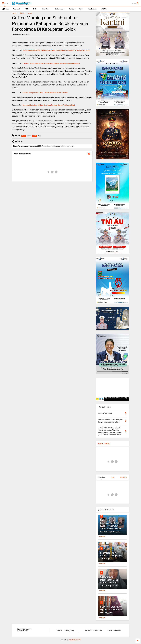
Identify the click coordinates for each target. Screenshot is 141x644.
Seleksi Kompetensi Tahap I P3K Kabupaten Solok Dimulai (45, 93)
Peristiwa (46, 9)
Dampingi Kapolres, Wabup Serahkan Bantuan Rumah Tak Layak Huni (49, 105)
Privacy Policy (69, 630)
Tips (81, 9)
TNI (27, 9)
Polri (35, 9)
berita (22, 13)
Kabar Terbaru (104, 444)
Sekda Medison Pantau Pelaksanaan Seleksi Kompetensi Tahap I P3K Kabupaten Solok (56, 50)
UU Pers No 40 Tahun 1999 (93, 630)
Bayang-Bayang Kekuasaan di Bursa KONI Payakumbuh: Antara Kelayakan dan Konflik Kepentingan (110, 526)
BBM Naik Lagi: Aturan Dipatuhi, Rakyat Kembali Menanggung (112, 610)
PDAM (104, 9)
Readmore (102, 537)
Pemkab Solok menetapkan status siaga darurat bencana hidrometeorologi (51, 63)
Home (5, 9)
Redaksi (59, 630)
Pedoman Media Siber (114, 630)
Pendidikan (92, 9)
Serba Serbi (60, 9)
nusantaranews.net (74, 640)
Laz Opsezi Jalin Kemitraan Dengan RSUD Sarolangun (112, 556)
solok (30, 13)
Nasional (16, 9)
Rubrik (72, 9)
